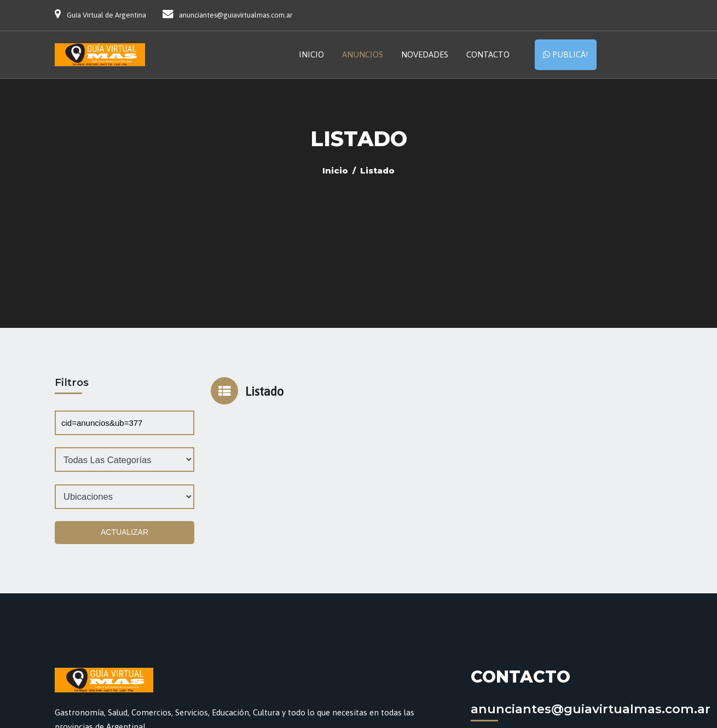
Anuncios (363, 54)
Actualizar (125, 532)
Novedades (425, 54)
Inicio (311, 54)
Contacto (488, 54)
